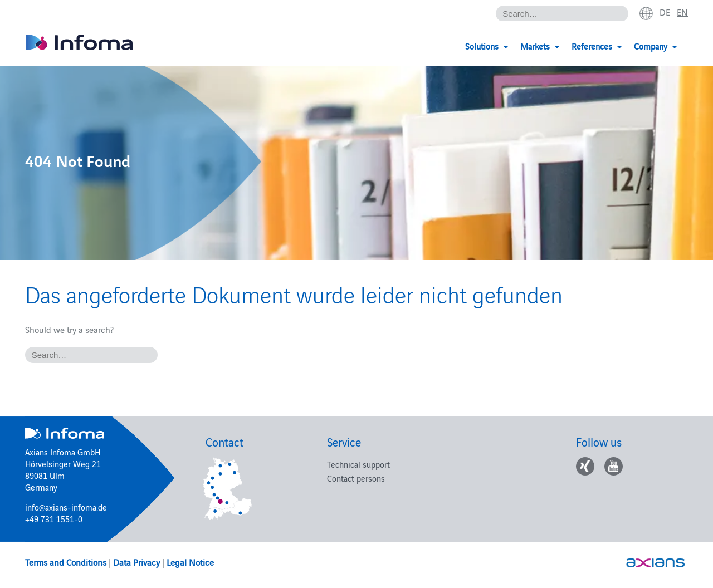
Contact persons (356, 478)
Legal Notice (190, 562)
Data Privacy (136, 562)
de (665, 12)
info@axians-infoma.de (66, 507)
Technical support (358, 464)
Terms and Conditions (66, 562)
